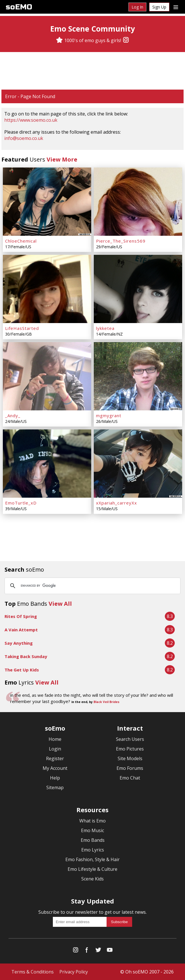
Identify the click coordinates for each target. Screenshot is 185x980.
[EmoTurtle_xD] (47, 464)
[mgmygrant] (138, 376)
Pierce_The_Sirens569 (121, 241)
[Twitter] (98, 951)
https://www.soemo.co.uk (31, 120)
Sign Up (159, 7)
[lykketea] (138, 289)
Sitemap (55, 787)
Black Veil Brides (106, 702)
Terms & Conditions (33, 972)
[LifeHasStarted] (47, 289)
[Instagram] (126, 40)
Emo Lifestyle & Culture (92, 869)
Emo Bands (93, 840)
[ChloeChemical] (47, 202)
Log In (137, 7)
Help (55, 778)
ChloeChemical (21, 241)
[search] (92, 586)
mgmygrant (109, 415)
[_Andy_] (47, 376)
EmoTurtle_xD (21, 503)
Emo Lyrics (93, 850)
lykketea (105, 328)
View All (60, 604)
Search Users (130, 739)
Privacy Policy (74, 972)
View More (62, 159)
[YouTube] (110, 951)
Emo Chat (130, 778)
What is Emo (92, 821)
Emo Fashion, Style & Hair (92, 859)
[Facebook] (87, 951)
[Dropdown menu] (176, 7)
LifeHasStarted (22, 328)
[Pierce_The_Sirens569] (138, 202)
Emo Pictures (130, 749)
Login (55, 749)
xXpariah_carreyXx (117, 503)
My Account (55, 768)
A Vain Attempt (21, 630)
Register (55, 758)
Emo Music (92, 830)
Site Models (130, 758)
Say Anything (19, 643)
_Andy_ (13, 415)
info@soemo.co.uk (24, 138)
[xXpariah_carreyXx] (138, 464)
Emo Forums (130, 768)
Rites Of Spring (21, 616)
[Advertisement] (93, 71)
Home (55, 739)
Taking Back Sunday (26, 656)
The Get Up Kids (22, 670)
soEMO (19, 7)
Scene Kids (92, 879)
